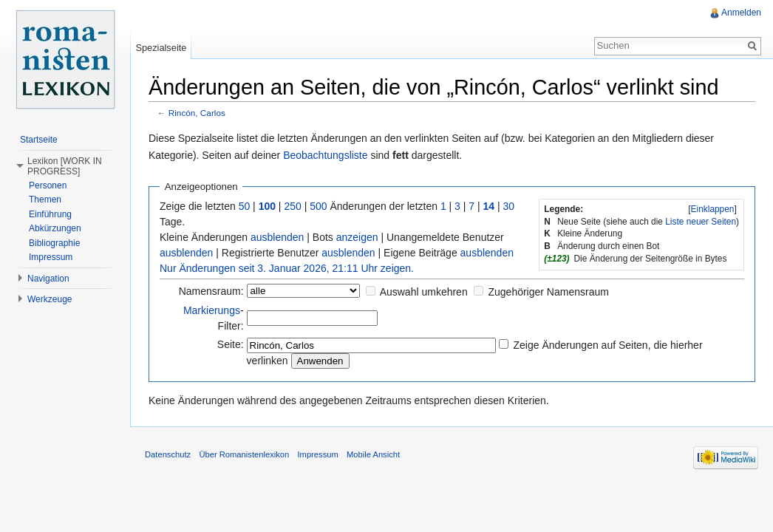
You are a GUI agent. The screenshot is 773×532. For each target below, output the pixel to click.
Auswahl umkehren (424, 292)
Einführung (50, 214)
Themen (45, 199)
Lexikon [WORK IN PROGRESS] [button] (65, 166)
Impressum (51, 257)
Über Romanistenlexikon (244, 454)
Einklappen (713, 209)
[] (712, 209)
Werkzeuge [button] (50, 299)
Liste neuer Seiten (701, 222)
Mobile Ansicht (373, 454)
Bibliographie (54, 243)
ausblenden (277, 237)
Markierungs (212, 310)
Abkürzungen (55, 228)
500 (318, 206)
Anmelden (741, 13)
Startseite (39, 140)
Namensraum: (211, 291)
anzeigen (357, 237)
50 (245, 206)
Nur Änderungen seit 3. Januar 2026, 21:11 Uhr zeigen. (287, 268)
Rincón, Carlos (197, 113)
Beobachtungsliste (325, 155)
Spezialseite (161, 48)
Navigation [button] (48, 279)
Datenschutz (168, 454)
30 (509, 206)
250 (292, 206)
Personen (48, 185)
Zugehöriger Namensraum (548, 292)
